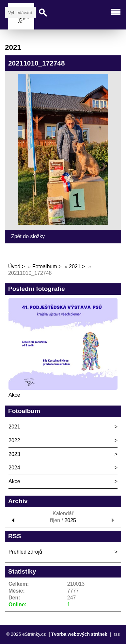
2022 (14, 440)
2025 (70, 520)
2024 (14, 468)
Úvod (14, 266)
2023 (14, 454)
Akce (14, 395)
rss (117, 634)
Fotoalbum (45, 266)
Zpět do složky (28, 236)
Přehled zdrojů (25, 552)
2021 (75, 266)
